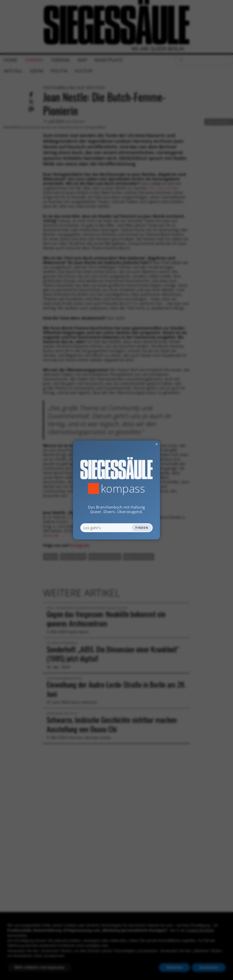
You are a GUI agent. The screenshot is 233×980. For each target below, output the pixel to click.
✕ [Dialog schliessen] (145, 444)
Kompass (123, 489)
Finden (142, 528)
